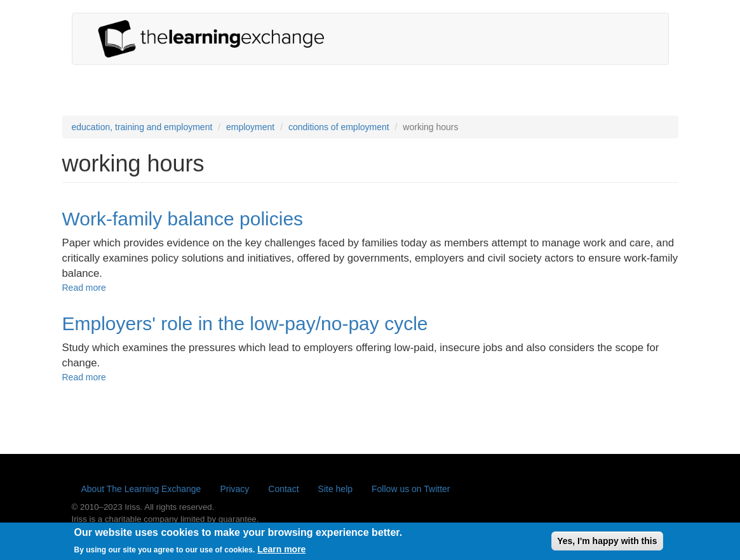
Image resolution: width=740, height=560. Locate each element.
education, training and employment (142, 127)
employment (250, 127)
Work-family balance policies (183, 219)
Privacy (234, 489)
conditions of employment (339, 127)
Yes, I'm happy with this (607, 543)
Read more (84, 288)
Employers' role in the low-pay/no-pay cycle (245, 323)
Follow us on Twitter (411, 489)
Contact (283, 489)
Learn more (281, 551)
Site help (335, 489)
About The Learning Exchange (141, 489)
